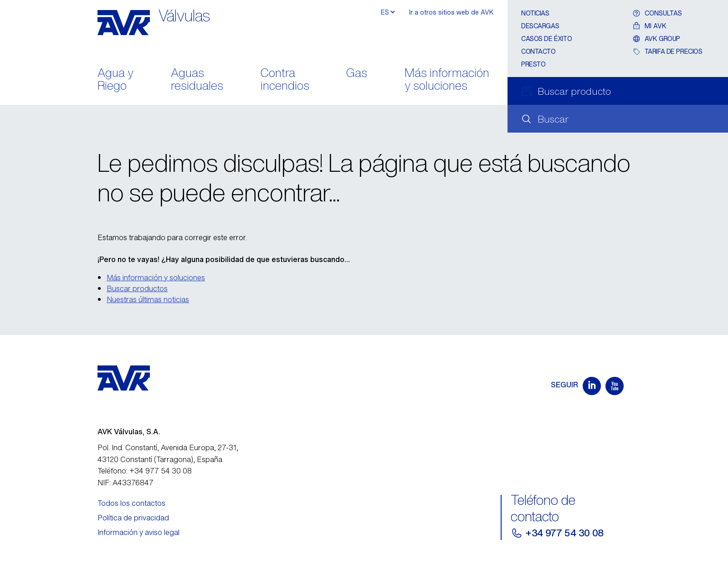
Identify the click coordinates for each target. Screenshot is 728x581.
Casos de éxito (546, 39)
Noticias (535, 13)
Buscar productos (137, 288)
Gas (357, 74)
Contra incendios (285, 80)
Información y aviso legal (138, 532)
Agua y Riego (115, 80)
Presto (533, 64)
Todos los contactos (131, 503)
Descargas (540, 26)
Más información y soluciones (447, 80)
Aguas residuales (197, 80)
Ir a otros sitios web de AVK (451, 12)
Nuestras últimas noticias (148, 299)
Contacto (538, 51)
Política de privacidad (133, 518)
